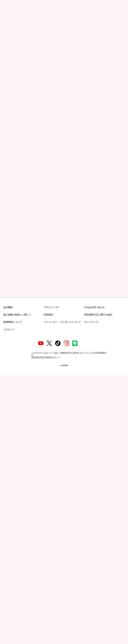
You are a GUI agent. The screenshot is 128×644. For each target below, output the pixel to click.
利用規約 (48, 583)
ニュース (14, 20)
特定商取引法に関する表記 (98, 583)
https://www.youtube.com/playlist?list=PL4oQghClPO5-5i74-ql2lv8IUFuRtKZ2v (40, 166)
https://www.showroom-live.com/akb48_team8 (54, 201)
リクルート (9, 598)
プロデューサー (51, 575)
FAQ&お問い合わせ (94, 575)
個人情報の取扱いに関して (17, 583)
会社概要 (8, 575)
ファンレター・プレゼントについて (60, 590)
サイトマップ (90, 590)
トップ (5, 20)
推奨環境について (12, 590)
